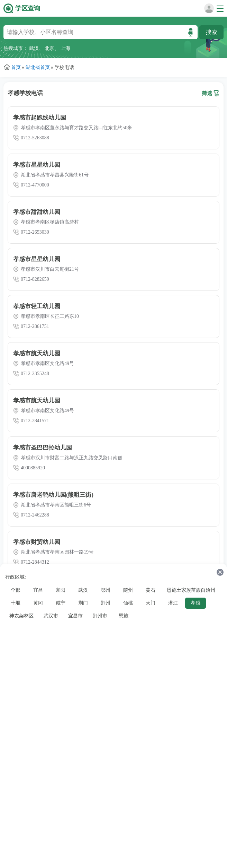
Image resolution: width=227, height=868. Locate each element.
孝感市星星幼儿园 (37, 165)
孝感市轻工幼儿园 (37, 306)
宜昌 (38, 590)
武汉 (34, 48)
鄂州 (106, 590)
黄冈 (38, 603)
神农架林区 (21, 616)
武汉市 (51, 616)
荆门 (83, 603)
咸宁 (61, 603)
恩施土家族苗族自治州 (191, 590)
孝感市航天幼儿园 (37, 353)
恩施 (124, 616)
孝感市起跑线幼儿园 (40, 118)
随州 (128, 590)
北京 (49, 48)
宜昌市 (75, 616)
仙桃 (128, 603)
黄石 (151, 590)
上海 (65, 48)
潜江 (173, 603)
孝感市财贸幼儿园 (37, 542)
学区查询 (28, 8)
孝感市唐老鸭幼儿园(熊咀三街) (53, 495)
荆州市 (100, 616)
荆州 (106, 603)
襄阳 (61, 590)
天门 (151, 603)
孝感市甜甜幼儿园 (37, 212)
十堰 (16, 603)
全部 (16, 590)
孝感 (196, 603)
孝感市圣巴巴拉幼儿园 (43, 448)
